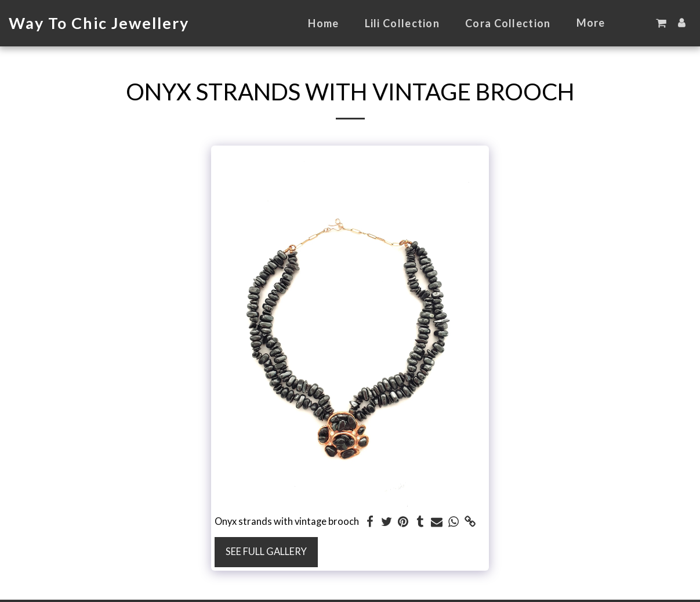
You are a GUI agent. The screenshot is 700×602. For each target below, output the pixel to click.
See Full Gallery (266, 552)
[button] (661, 23)
